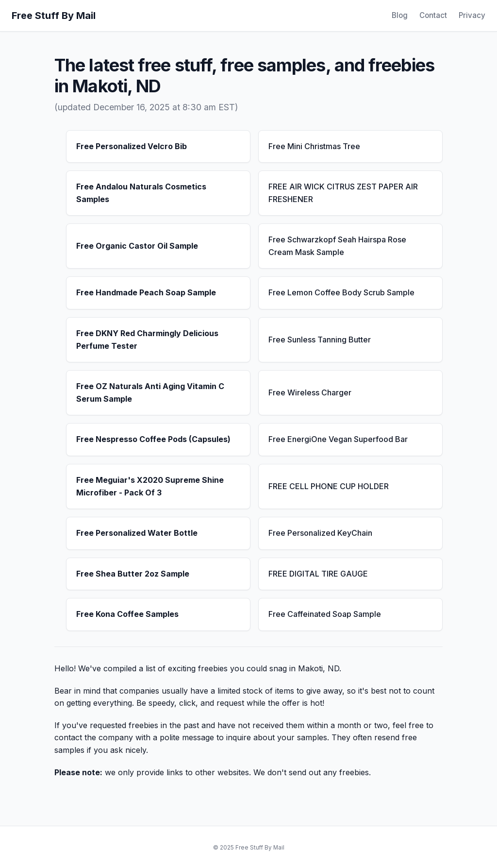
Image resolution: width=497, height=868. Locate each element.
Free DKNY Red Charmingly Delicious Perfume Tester (147, 340)
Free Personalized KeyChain (320, 533)
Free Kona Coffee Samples (127, 614)
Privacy (472, 15)
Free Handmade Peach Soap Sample (146, 292)
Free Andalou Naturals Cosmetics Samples (141, 193)
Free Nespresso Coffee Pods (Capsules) (153, 439)
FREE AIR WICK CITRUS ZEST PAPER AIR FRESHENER (343, 193)
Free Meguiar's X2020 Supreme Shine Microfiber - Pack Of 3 (150, 486)
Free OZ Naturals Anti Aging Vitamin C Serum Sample (150, 392)
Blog (400, 15)
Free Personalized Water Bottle (137, 533)
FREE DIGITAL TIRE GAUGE (318, 574)
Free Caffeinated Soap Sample (325, 614)
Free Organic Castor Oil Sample (137, 246)
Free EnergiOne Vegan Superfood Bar (338, 439)
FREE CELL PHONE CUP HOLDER (329, 486)
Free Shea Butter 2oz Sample (133, 574)
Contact (433, 15)
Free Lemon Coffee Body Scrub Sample (341, 292)
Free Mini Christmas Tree (314, 146)
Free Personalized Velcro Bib (132, 146)
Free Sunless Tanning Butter (320, 340)
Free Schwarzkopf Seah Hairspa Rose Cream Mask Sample (337, 246)
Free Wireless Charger (310, 392)
